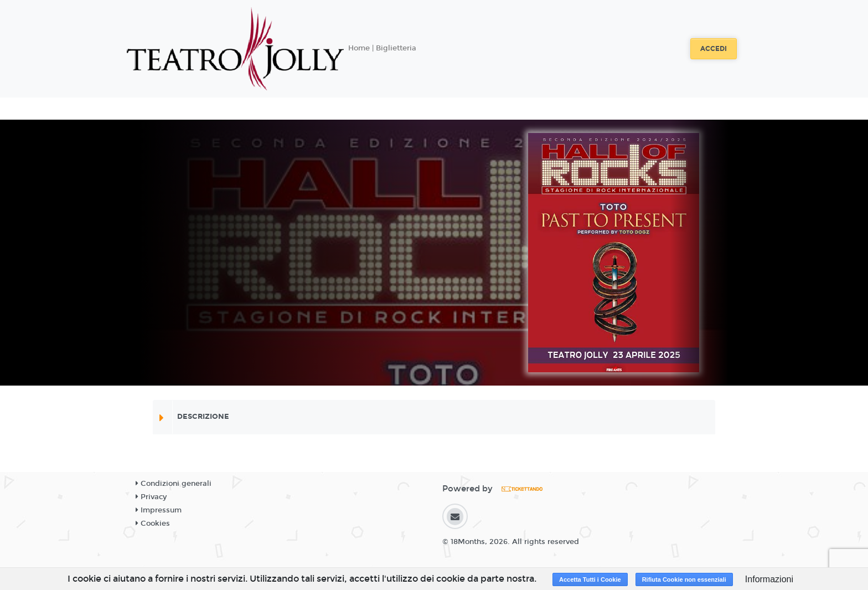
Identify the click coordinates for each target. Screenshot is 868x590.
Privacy (151, 497)
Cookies (153, 524)
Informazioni (769, 579)
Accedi (714, 49)
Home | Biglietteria (382, 48)
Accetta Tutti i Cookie (590, 579)
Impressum (159, 510)
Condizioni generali (174, 484)
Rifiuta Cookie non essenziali (684, 579)
